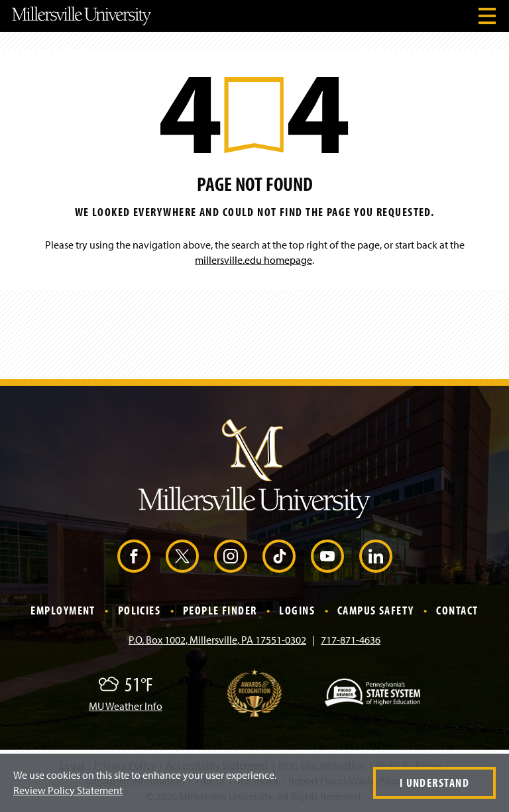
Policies (140, 610)
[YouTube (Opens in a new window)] (327, 556)
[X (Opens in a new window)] (182, 556)
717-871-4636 (351, 640)
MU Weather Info (126, 706)
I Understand (434, 783)
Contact (457, 610)
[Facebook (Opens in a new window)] (134, 556)
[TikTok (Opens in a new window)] (279, 556)
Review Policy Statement (68, 790)
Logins (297, 610)
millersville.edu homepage (254, 260)
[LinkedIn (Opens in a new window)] (376, 556)
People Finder (220, 610)
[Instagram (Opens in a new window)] (231, 556)
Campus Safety (376, 610)
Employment (63, 610)
